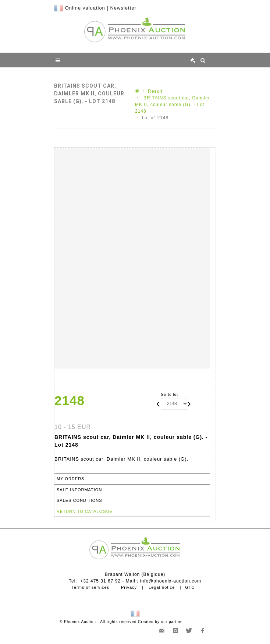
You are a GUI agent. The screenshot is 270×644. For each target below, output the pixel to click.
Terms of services (90, 587)
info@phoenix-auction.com (171, 581)
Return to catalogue (85, 511)
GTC (190, 587)
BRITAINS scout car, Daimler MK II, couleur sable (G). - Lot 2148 (173, 105)
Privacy (129, 587)
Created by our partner (161, 622)
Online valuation (85, 8)
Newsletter (123, 8)
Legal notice (162, 587)
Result (155, 91)
